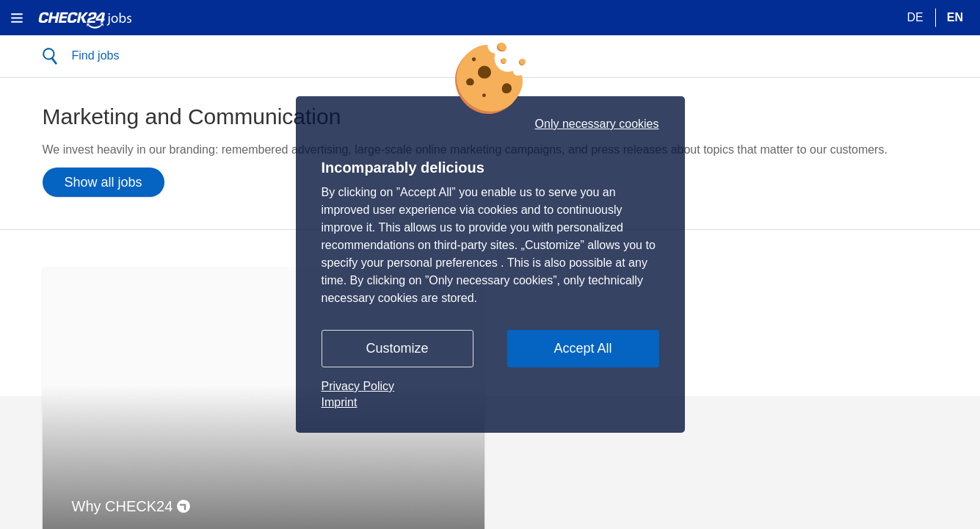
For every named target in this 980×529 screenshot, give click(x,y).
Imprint (340, 402)
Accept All (582, 348)
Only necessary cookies (597, 124)
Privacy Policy (358, 386)
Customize (397, 348)
